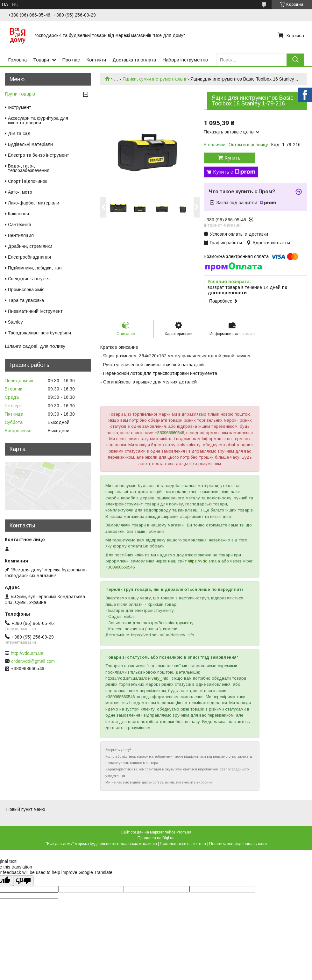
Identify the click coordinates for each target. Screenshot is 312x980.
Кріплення (18, 214)
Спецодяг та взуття (29, 279)
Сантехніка (20, 225)
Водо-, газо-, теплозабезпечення (29, 168)
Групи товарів (20, 94)
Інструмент (20, 107)
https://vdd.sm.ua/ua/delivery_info (137, 678)
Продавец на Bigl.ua (156, 838)
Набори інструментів (185, 60)
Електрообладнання (29, 257)
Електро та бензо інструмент (39, 155)
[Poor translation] (23, 881)
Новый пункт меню (26, 809)
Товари (41, 60)
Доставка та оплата (134, 60)
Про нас (71, 60)
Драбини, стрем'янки (30, 246)
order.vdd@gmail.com (33, 661)
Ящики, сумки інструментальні (154, 79)
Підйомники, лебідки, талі (35, 268)
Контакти (96, 60)
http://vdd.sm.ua (27, 653)
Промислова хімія (26, 290)
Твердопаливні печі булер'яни (39, 333)
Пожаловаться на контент (183, 844)
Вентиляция (21, 235)
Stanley (15, 322)
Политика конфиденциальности (238, 844)
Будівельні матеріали (30, 144)
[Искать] (295, 60)
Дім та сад (19, 133)
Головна (17, 60)
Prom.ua (184, 832)
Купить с (234, 172)
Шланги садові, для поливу (35, 346)
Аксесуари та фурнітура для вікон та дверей (38, 120)
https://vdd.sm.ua (204, 561)
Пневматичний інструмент (35, 311)
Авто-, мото (20, 192)
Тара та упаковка (26, 300)
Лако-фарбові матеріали (34, 203)
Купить (233, 158)
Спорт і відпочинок (28, 181)
